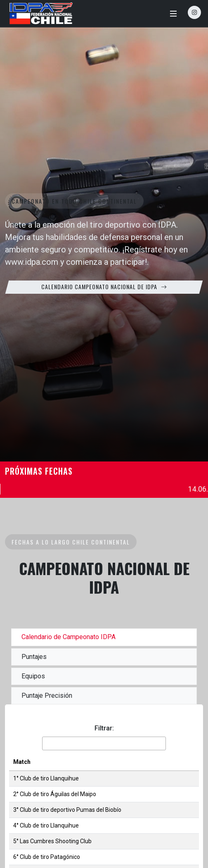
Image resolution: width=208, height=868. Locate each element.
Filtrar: (104, 728)
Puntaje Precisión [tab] (47, 696)
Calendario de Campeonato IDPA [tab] (69, 637)
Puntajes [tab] (34, 657)
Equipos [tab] (33, 676)
